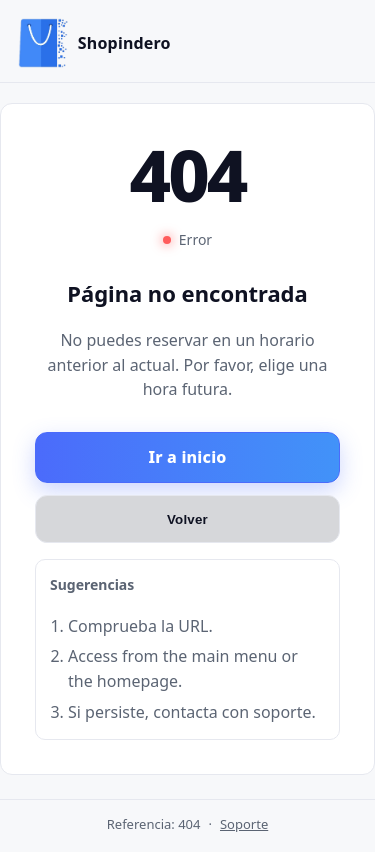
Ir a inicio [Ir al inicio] (187, 457)
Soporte (244, 824)
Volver (187, 518)
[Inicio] (94, 43)
